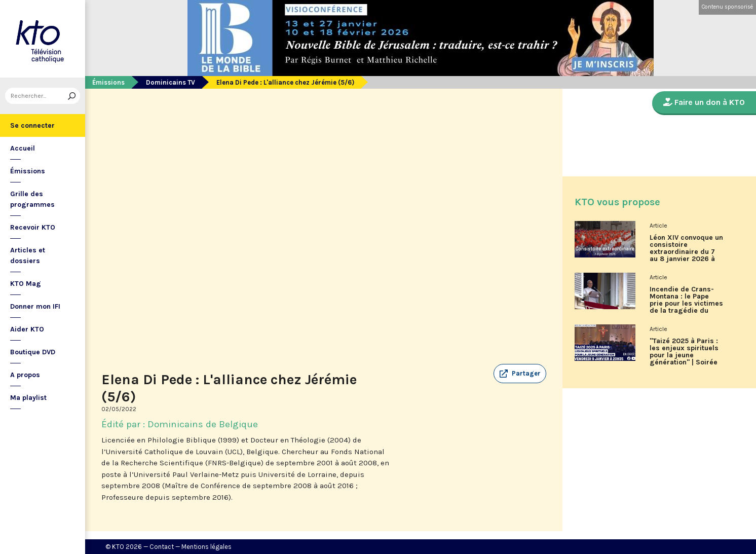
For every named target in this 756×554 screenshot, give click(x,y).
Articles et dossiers (28, 255)
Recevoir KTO (33, 227)
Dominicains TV (171, 82)
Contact (162, 547)
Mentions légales (206, 547)
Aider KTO (27, 329)
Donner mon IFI (35, 306)
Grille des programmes (32, 199)
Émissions (28, 171)
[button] (520, 374)
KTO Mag (26, 284)
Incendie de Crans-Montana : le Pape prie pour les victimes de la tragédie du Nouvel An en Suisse (686, 304)
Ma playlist (28, 398)
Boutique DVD (33, 352)
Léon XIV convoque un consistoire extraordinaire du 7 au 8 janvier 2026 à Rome (686, 252)
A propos (25, 375)
